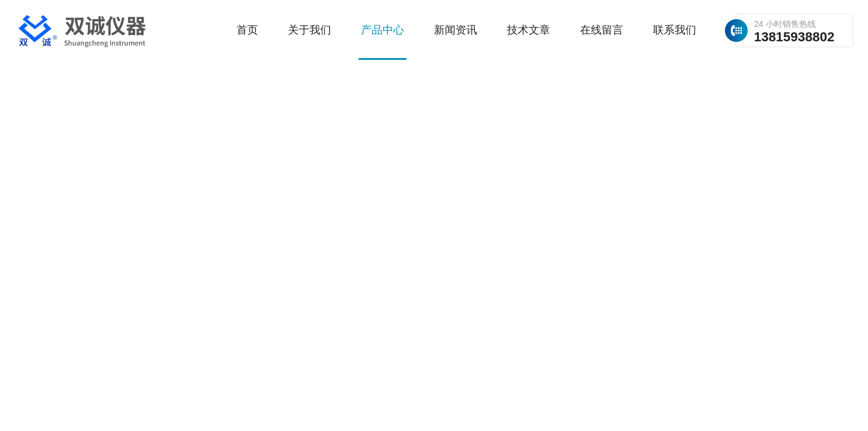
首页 (247, 30)
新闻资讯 (456, 30)
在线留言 (602, 30)
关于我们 (309, 30)
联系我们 (675, 30)
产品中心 (383, 30)
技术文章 (529, 30)
